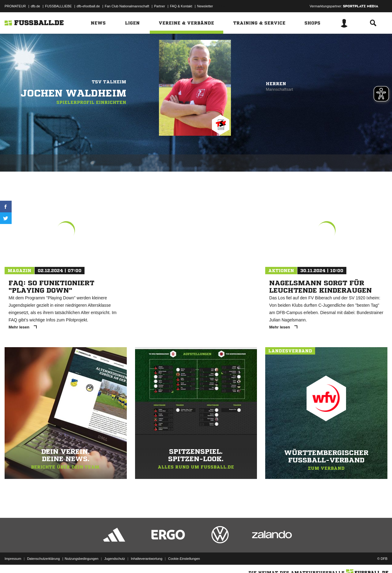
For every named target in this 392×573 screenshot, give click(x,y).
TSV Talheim (109, 82)
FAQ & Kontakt (181, 6)
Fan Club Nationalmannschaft (127, 6)
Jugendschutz (115, 559)
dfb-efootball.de (88, 6)
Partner (160, 6)
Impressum (13, 559)
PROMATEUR (15, 6)
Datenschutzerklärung (43, 559)
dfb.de (35, 6)
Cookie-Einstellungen (184, 559)
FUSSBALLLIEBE (58, 6)
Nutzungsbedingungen (81, 559)
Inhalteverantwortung (147, 559)
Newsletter (205, 6)
